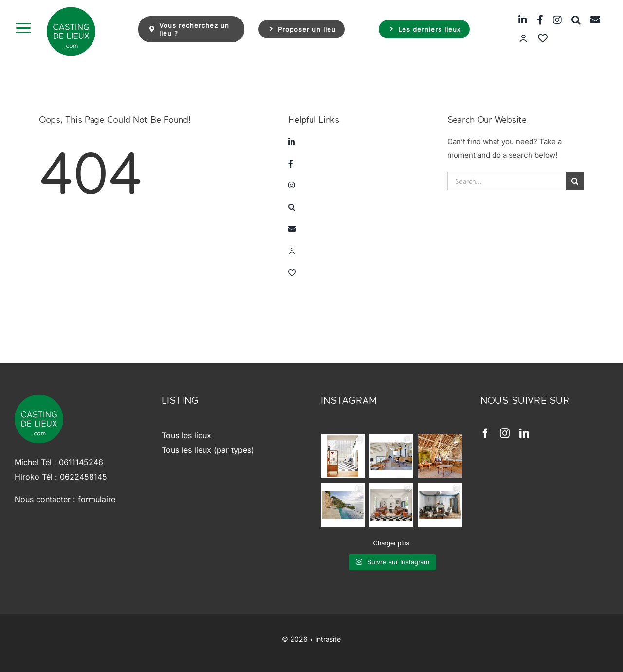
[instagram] (505, 433)
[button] (571, 20)
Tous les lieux (186, 435)
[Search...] (506, 181)
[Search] (575, 181)
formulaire (97, 499)
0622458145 (83, 477)
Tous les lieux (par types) (208, 450)
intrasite (328, 639)
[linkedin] (524, 433)
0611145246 (81, 462)
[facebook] (485, 433)
